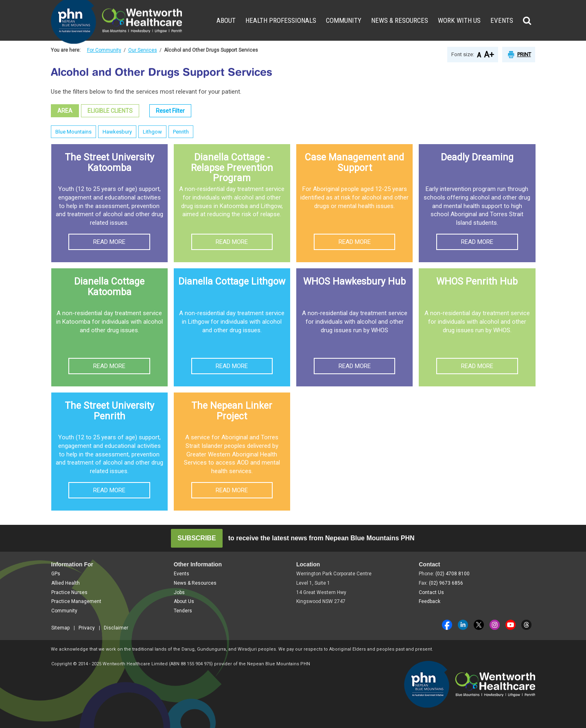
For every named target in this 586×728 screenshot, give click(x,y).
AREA (65, 111)
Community (344, 20)
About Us (184, 601)
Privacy (87, 628)
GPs (56, 574)
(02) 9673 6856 (446, 583)
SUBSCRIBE (197, 538)
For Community (104, 50)
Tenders (183, 611)
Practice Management (76, 601)
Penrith (181, 132)
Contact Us (431, 592)
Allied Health (66, 583)
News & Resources (400, 20)
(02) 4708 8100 (453, 574)
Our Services (143, 50)
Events (502, 20)
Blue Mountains (73, 132)
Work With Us (459, 20)
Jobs (179, 592)
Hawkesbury (117, 132)
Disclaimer (116, 628)
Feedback (430, 601)
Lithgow (152, 132)
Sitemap (60, 628)
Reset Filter (170, 111)
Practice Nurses (69, 592)
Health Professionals (281, 20)
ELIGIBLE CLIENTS (110, 111)
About (226, 20)
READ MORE (109, 242)
